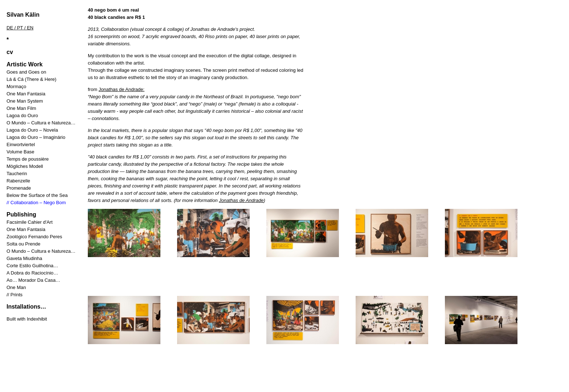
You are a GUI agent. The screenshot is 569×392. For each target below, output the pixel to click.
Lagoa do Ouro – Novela (32, 130)
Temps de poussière (28, 159)
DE (10, 28)
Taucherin (17, 174)
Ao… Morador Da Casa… (33, 280)
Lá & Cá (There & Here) (31, 79)
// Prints (15, 295)
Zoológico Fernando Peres (34, 237)
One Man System (25, 101)
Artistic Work (24, 64)
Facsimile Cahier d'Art (30, 222)
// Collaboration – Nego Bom (36, 203)
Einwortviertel (21, 145)
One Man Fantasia (26, 94)
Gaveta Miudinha (24, 258)
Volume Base (21, 152)
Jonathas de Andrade (241, 200)
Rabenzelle (18, 181)
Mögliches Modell (25, 166)
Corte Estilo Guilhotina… (32, 266)
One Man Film (21, 108)
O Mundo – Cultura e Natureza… (41, 123)
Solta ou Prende (23, 244)
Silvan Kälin (23, 15)
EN (30, 28)
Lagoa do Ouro (22, 115)
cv (10, 52)
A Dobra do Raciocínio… (32, 273)
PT (20, 28)
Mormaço (16, 86)
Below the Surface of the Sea (37, 195)
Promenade (19, 188)
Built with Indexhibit (27, 319)
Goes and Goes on (26, 72)
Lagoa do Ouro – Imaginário (36, 137)
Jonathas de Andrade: (122, 89)
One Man (16, 287)
